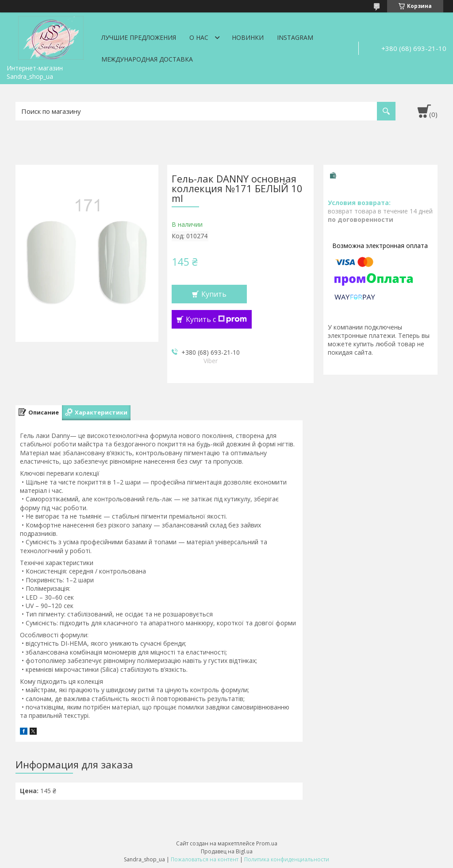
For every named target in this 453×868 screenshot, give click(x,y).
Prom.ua (267, 843)
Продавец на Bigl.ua (227, 851)
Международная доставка (147, 59)
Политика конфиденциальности (287, 859)
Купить (214, 294)
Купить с (216, 319)
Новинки (248, 37)
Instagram (295, 37)
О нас (199, 37)
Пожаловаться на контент (205, 859)
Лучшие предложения (139, 37)
